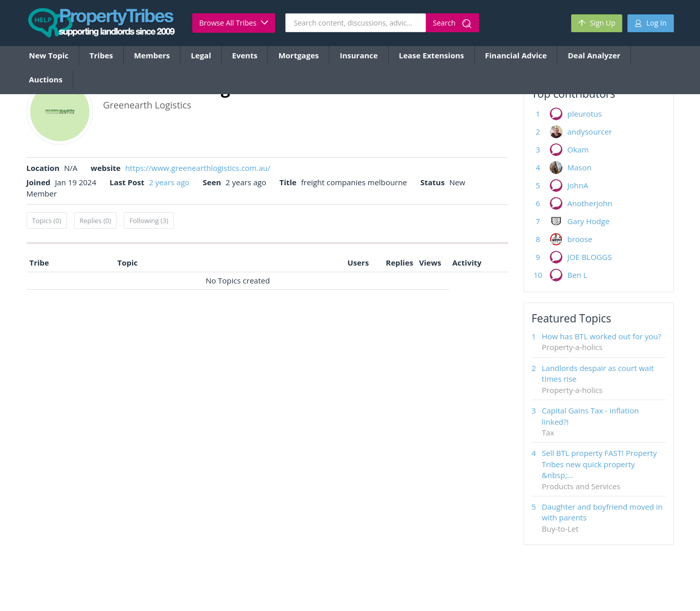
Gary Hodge (589, 221)
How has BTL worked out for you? (602, 336)
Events (245, 55)
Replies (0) (96, 221)
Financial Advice (516, 55)
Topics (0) (47, 221)
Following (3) (149, 221)
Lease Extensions (432, 55)
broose (580, 239)
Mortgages (298, 55)
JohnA (578, 185)
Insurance (358, 55)
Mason (580, 167)
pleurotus (585, 114)
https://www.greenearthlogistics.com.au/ (198, 168)
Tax (548, 432)
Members (152, 55)
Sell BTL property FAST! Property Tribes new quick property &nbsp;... (600, 464)
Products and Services (581, 486)
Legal (201, 55)
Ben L (578, 275)
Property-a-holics (572, 347)
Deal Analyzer (594, 55)
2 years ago (169, 182)
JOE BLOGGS (590, 257)
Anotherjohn (590, 203)
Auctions (46, 79)
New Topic (49, 55)
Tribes (101, 55)
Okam (578, 149)
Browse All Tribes (234, 23)
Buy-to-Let (560, 529)
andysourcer (590, 132)
